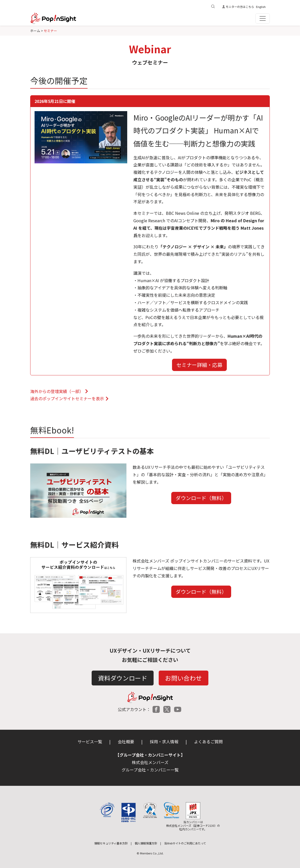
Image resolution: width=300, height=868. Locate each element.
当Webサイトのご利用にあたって (185, 843)
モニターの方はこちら (240, 7)
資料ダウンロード (123, 678)
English (261, 7)
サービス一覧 (90, 742)
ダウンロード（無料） (201, 498)
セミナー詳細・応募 (199, 365)
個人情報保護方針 (146, 843)
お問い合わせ (184, 678)
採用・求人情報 (164, 742)
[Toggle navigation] (263, 18)
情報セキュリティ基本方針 (111, 843)
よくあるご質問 (208, 742)
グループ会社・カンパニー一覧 (150, 770)
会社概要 (126, 742)
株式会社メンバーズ (150, 762)
